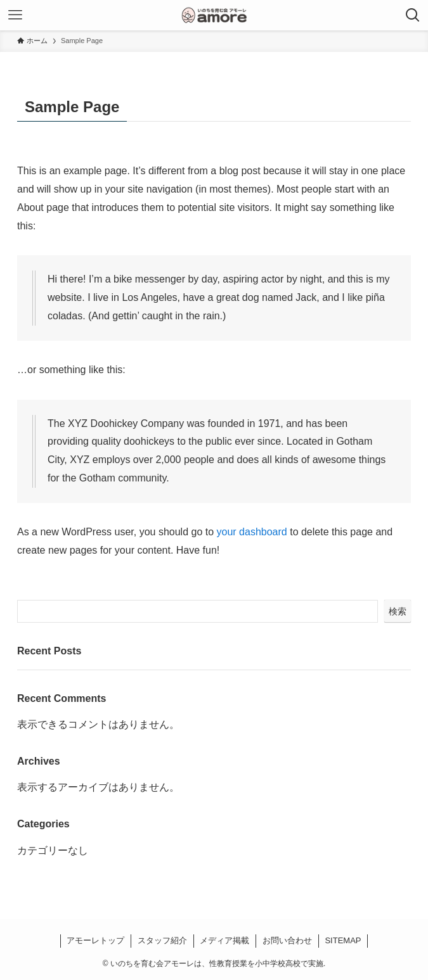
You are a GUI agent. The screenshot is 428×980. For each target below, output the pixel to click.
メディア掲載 (224, 940)
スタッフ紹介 (162, 940)
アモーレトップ (95, 940)
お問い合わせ (287, 940)
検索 (398, 611)
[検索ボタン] (413, 15)
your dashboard (252, 532)
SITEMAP (343, 940)
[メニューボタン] (15, 15)
